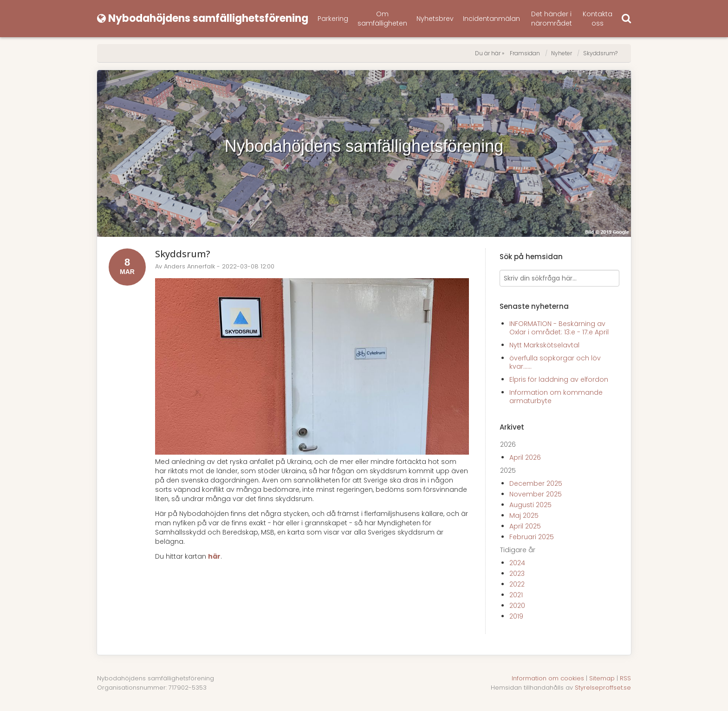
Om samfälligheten (382, 19)
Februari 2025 (532, 537)
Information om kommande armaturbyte (556, 397)
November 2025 (536, 494)
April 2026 (525, 457)
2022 (517, 584)
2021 (516, 595)
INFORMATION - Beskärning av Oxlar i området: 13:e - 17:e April (559, 328)
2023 (517, 574)
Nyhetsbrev (435, 19)
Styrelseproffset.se (603, 688)
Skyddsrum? (600, 53)
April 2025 (525, 526)
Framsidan (525, 53)
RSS (625, 678)
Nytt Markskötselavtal (544, 345)
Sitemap (602, 678)
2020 (517, 606)
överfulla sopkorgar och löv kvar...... (555, 362)
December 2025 (536, 483)
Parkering (333, 19)
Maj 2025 (524, 515)
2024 (517, 563)
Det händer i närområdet (552, 19)
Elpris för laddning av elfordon (559, 379)
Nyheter (562, 53)
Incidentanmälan (491, 19)
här (214, 556)
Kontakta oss (598, 19)
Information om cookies (548, 678)
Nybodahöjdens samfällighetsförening (364, 146)
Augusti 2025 (530, 505)
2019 (516, 616)
